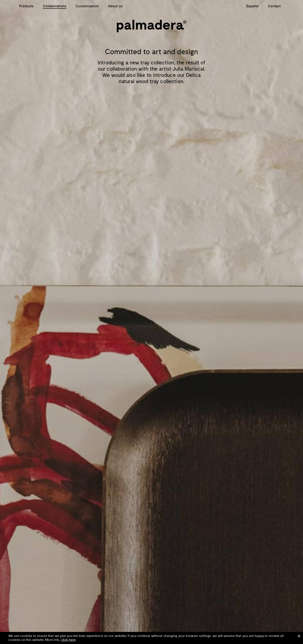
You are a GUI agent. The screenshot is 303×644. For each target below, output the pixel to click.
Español (252, 6)
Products (26, 6)
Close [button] (299, 636)
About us (115, 6)
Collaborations (55, 6)
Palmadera (151, 26)
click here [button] (68, 640)
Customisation (87, 6)
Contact (274, 6)
